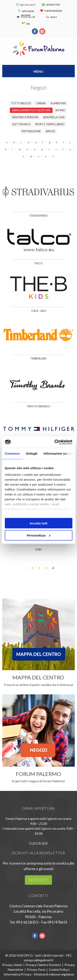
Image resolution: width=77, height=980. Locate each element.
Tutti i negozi (21, 103)
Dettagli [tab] (32, 453)
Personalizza (39, 535)
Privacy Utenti (12, 965)
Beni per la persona (25, 117)
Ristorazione (31, 131)
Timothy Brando (38, 406)
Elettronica (21, 124)
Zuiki (38, 550)
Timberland (38, 359)
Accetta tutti (38, 523)
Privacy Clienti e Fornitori (43, 965)
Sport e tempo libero (50, 124)
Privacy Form (36, 970)
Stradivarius (38, 216)
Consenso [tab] (12, 453)
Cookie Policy (58, 970)
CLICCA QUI (38, 843)
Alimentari (58, 103)
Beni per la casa (54, 117)
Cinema (41, 103)
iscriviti (38, 880)
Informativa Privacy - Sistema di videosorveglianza (39, 974)
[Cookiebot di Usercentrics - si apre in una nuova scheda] (55, 442)
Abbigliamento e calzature (31, 110)
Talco (38, 263)
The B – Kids (38, 311)
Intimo (60, 110)
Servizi (50, 131)
